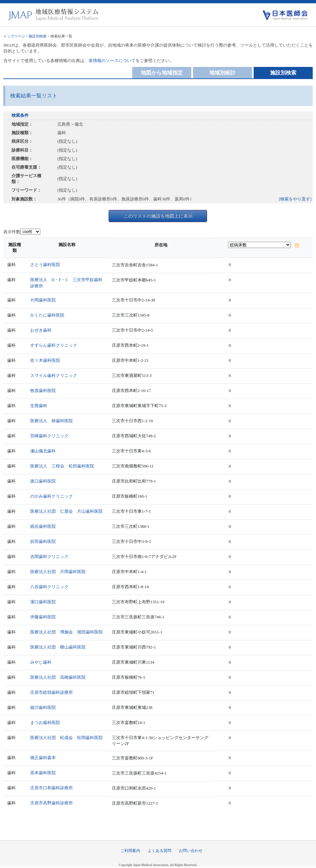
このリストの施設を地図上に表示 (158, 216)
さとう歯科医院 (45, 265)
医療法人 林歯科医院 (52, 421)
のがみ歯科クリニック (52, 496)
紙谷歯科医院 (43, 526)
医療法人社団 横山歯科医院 (58, 647)
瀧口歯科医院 (43, 602)
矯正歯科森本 (43, 758)
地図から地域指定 (162, 73)
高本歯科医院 (43, 773)
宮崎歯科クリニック (49, 436)
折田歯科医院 (43, 541)
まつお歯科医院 (45, 723)
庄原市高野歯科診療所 (52, 803)
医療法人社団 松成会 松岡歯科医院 (66, 738)
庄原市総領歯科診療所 (52, 692)
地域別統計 (222, 73)
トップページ (14, 36)
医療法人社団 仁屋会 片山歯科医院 (66, 511)
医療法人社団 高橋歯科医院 (58, 677)
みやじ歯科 (41, 662)
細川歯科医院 (43, 707)
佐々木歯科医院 (45, 360)
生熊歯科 (39, 406)
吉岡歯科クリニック (49, 557)
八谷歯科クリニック (49, 587)
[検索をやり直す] (295, 199)
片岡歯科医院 (43, 300)
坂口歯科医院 (43, 481)
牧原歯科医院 (43, 391)
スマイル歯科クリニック (54, 375)
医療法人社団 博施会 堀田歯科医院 (66, 632)
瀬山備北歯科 (43, 451)
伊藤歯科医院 (43, 617)
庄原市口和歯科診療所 (52, 788)
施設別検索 (38, 36)
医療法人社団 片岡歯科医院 (58, 572)
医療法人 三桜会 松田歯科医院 (62, 466)
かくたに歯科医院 (47, 315)
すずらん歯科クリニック (54, 345)
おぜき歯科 (41, 330)
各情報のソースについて (112, 61)
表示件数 (12, 232)
